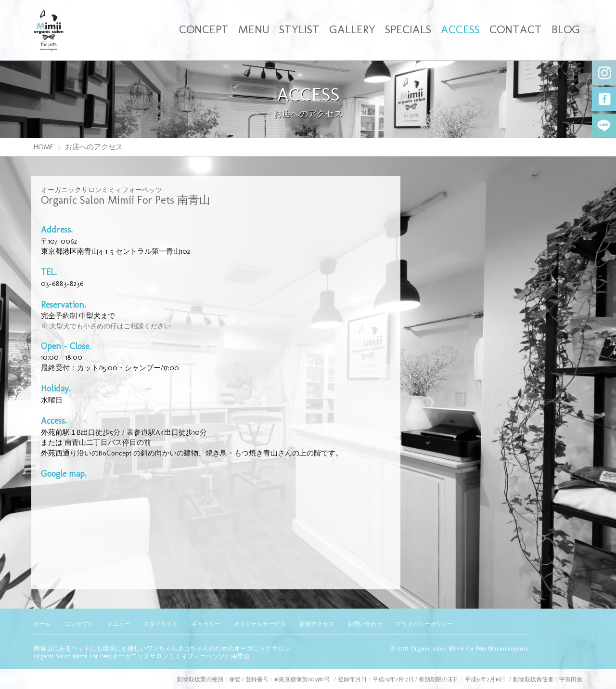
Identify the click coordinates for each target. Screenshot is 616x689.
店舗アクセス (317, 624)
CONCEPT (204, 29)
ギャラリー (206, 624)
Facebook (604, 99)
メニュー (118, 624)
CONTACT (516, 29)
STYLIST (299, 29)
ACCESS (460, 29)
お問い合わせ (365, 624)
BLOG (566, 29)
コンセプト (79, 624)
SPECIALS (408, 29)
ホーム (42, 624)
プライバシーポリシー (424, 624)
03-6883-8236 (62, 284)
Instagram (604, 73)
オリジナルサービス (260, 624)
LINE (604, 126)
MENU (254, 29)
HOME (44, 147)
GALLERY (352, 29)
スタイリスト (161, 624)
